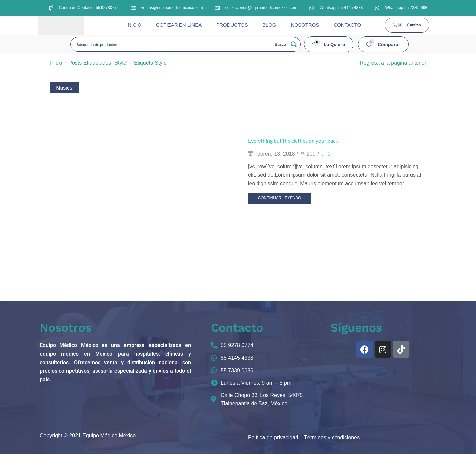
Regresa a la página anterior (393, 63)
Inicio (56, 63)
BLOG (269, 25)
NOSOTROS (305, 25)
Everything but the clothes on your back (293, 140)
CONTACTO (347, 25)
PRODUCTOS (232, 25)
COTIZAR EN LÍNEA (179, 25)
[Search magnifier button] (285, 44)
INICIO (134, 25)
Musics (64, 88)
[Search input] (172, 44)
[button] (329, 44)
